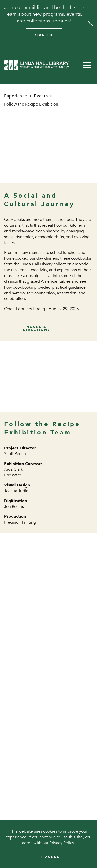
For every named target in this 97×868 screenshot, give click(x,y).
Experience (16, 96)
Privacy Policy (62, 843)
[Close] (90, 23)
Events (41, 96)
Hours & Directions (37, 328)
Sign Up (44, 35)
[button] (87, 65)
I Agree (51, 857)
